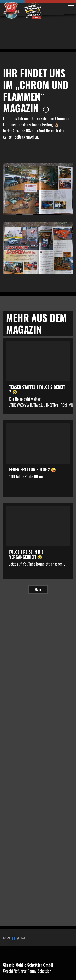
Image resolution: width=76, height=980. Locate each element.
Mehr (38, 589)
